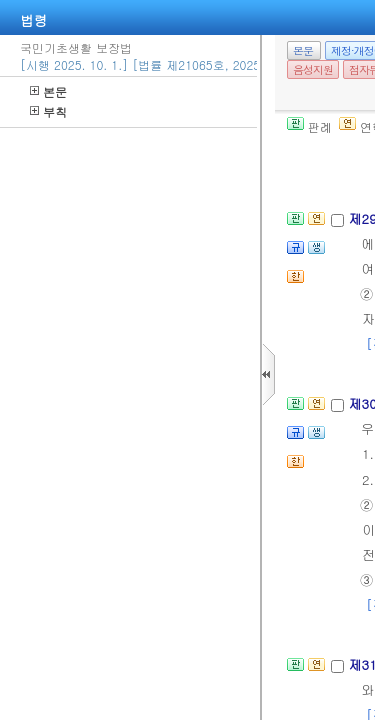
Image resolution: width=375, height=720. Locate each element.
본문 (48, 91)
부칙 (48, 111)
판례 (309, 126)
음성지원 (313, 69)
